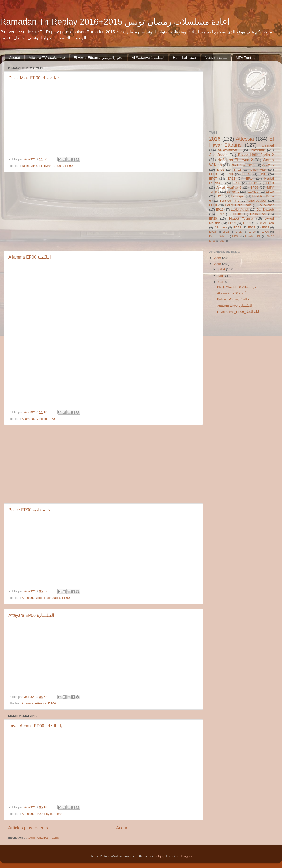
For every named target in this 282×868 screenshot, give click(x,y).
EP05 (246, 174)
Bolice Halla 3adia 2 (256, 155)
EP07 (213, 179)
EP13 (270, 183)
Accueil (15, 57)
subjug (160, 856)
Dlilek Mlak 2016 (243, 165)
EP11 (231, 179)
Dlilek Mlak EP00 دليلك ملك (34, 78)
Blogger (187, 856)
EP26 (226, 232)
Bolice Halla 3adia (47, 598)
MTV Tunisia (245, 57)
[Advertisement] (103, 212)
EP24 (266, 228)
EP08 (236, 183)
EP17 (220, 214)
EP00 (69, 166)
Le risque (238, 196)
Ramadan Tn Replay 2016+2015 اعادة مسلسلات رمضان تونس (115, 22)
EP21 (247, 223)
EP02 (237, 170)
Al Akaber (267, 205)
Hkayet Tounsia (241, 218)
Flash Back (258, 214)
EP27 (239, 232)
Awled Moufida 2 (229, 187)
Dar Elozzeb (265, 210)
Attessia (41, 419)
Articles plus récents (28, 828)
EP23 (252, 227)
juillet (222, 269)
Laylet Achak (53, 814)
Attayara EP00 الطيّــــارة (31, 615)
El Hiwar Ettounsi (51, 166)
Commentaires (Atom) (43, 838)
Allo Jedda (218, 155)
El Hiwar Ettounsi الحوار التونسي (99, 57)
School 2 (233, 192)
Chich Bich (266, 223)
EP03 (213, 174)
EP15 (220, 196)
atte (222, 241)
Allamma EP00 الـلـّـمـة (30, 257)
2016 (215, 139)
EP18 (237, 214)
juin (221, 276)
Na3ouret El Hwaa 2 (235, 160)
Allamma (28, 419)
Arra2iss (268, 165)
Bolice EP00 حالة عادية (29, 510)
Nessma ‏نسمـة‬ (216, 57)
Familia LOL (253, 236)
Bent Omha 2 (229, 201)
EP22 (237, 227)
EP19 (232, 223)
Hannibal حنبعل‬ (185, 57)
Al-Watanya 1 (229, 150)
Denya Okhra (218, 236)
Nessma (258, 150)
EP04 (229, 174)
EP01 (220, 170)
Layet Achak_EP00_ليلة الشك (36, 726)
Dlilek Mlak (29, 166)
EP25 (213, 232)
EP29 (266, 232)
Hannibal (266, 145)
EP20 (213, 218)
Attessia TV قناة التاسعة (47, 57)
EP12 (253, 183)
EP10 (270, 192)
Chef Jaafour (257, 201)
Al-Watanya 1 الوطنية (148, 57)
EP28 (252, 232)
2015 (218, 264)
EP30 (236, 236)
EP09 (254, 187)
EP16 (220, 210)
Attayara (27, 703)
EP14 (250, 179)
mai (221, 282)
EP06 (263, 174)
